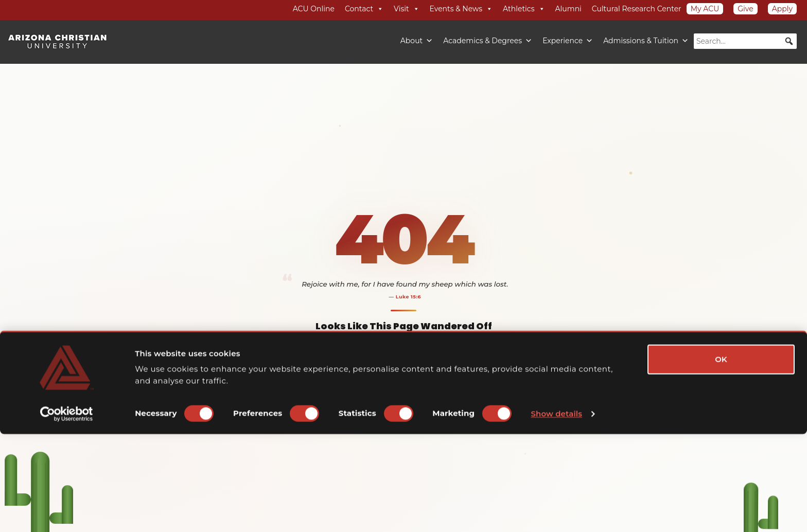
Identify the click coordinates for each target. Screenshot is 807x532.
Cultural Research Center (637, 9)
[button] (789, 41)
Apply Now (485, 427)
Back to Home (367, 393)
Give (745, 9)
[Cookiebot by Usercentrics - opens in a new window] (67, 512)
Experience (568, 41)
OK (721, 457)
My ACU (705, 9)
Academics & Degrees (488, 41)
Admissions (334, 427)
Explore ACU (441, 393)
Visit (406, 9)
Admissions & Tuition (646, 41)
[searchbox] (745, 41)
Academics (370, 427)
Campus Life (407, 427)
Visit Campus (447, 427)
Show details (557, 512)
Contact (364, 9)
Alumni (568, 9)
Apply (782, 9)
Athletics (524, 9)
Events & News (461, 9)
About (417, 41)
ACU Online (314, 9)
